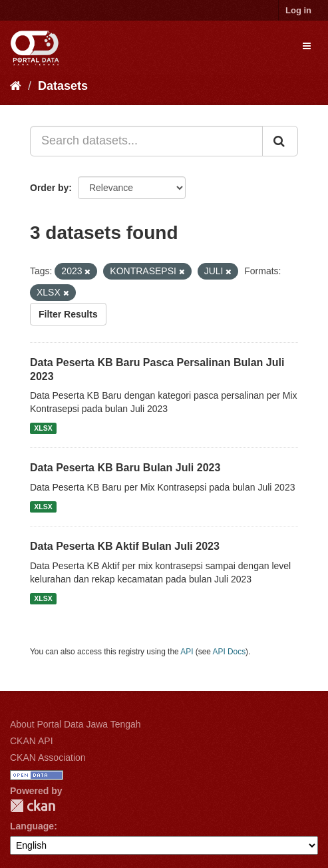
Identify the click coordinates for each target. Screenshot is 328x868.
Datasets (63, 86)
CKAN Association (48, 758)
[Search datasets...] (146, 141)
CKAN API (32, 741)
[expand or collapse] (307, 46)
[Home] (16, 86)
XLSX (43, 428)
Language (32, 826)
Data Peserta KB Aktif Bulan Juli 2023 (125, 546)
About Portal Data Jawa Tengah (76, 724)
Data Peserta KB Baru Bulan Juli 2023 (125, 468)
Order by (49, 188)
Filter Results (68, 314)
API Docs (230, 652)
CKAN (33, 806)
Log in (298, 10)
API (187, 652)
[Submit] (280, 141)
